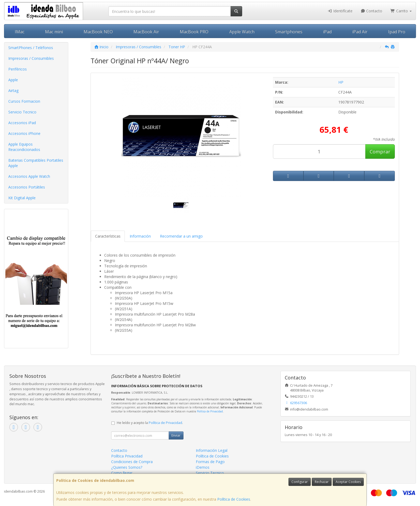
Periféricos (18, 69)
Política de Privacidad (210, 411)
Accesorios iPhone (24, 133)
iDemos (203, 467)
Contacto (372, 11)
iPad (327, 32)
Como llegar (122, 473)
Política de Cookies (234, 499)
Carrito (401, 11)
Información (140, 236)
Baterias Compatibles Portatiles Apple (36, 163)
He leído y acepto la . (150, 423)
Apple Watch (242, 32)
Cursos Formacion (24, 101)
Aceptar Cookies (348, 482)
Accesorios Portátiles (27, 187)
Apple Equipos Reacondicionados (24, 147)
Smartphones (289, 32)
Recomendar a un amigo (181, 236)
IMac (20, 32)
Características (108, 236)
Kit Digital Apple (22, 198)
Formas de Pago (210, 462)
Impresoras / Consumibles (31, 58)
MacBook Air (146, 32)
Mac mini (54, 32)
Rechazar (322, 482)
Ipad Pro (397, 32)
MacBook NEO (98, 32)
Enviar (176, 435)
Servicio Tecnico (22, 112)
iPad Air (360, 32)
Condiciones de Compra (132, 462)
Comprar (380, 152)
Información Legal (212, 450)
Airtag (13, 91)
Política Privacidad (127, 456)
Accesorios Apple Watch (29, 176)
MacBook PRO (194, 32)
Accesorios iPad (22, 123)
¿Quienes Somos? (127, 467)
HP (341, 82)
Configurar (300, 482)
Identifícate (340, 11)
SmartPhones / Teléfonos (31, 48)
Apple (13, 80)
